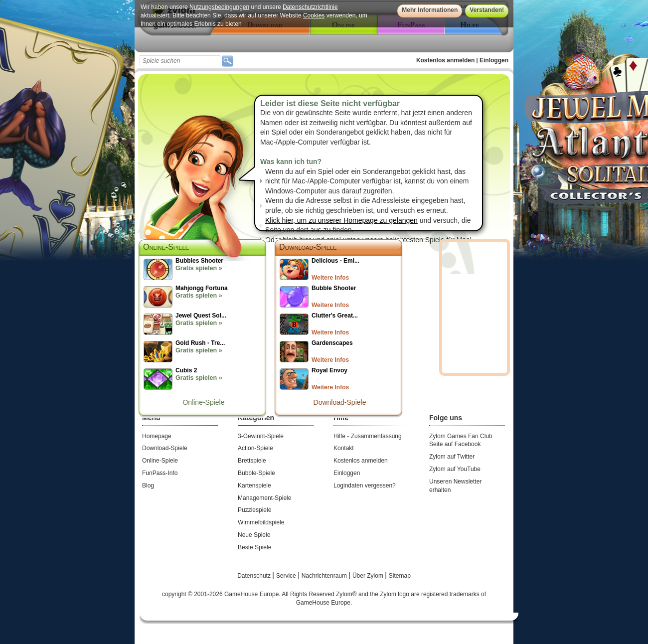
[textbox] (180, 61)
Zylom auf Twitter (452, 457)
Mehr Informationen (430, 10)
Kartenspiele (254, 485)
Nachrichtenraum (325, 576)
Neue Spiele (254, 535)
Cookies (314, 15)
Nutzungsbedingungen (219, 7)
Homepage (157, 436)
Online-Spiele (203, 402)
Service (287, 576)
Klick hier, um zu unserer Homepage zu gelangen (341, 220)
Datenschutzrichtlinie (310, 7)
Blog (148, 485)
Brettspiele (252, 461)
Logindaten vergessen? (365, 485)
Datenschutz (255, 576)
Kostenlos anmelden (445, 60)
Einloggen (494, 60)
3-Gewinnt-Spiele (261, 436)
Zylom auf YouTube (455, 469)
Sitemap (400, 576)
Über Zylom (369, 576)
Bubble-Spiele (256, 473)
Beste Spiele (254, 547)
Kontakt (344, 448)
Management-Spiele (264, 498)
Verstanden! (487, 10)
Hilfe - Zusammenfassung (368, 436)
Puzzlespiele (254, 510)
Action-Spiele (255, 448)
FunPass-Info (160, 473)
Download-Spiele (308, 247)
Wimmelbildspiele (261, 522)
